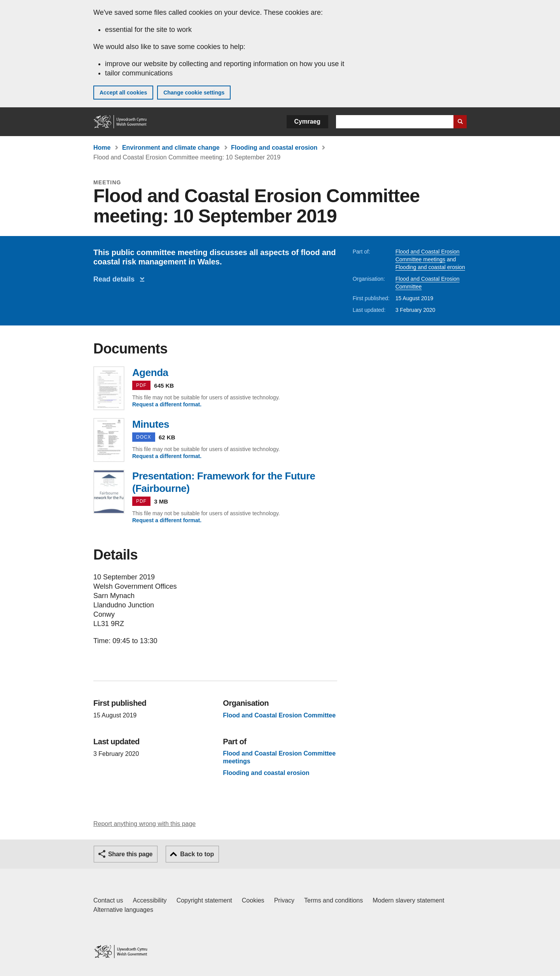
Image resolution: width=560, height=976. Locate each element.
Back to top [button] (197, 854)
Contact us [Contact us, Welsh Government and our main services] (108, 900)
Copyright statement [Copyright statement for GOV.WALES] (204, 900)
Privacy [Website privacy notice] (284, 900)
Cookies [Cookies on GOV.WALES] (253, 900)
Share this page (130, 854)
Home (102, 148)
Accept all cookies (123, 93)
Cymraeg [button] (307, 122)
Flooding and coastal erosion (274, 148)
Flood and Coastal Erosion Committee (279, 715)
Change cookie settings (194, 93)
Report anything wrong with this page (144, 824)
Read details (116, 279)
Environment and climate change (171, 148)
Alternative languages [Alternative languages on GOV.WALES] (123, 910)
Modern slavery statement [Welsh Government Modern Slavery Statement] (408, 900)
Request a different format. (167, 404)
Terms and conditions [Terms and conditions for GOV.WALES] (333, 900)
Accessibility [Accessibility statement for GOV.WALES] (150, 900)
